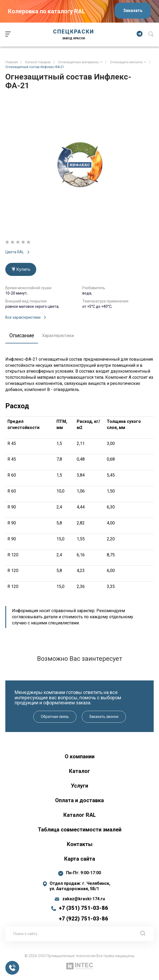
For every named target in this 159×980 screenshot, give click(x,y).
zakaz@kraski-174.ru (84, 899)
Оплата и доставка (79, 800)
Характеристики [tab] (58, 336)
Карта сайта (80, 859)
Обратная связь (55, 717)
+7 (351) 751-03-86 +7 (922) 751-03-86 (83, 913)
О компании (80, 756)
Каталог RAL (80, 815)
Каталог (79, 771)
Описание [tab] (22, 335)
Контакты (80, 844)
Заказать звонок (104, 717)
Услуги (79, 786)
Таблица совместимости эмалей (80, 830)
